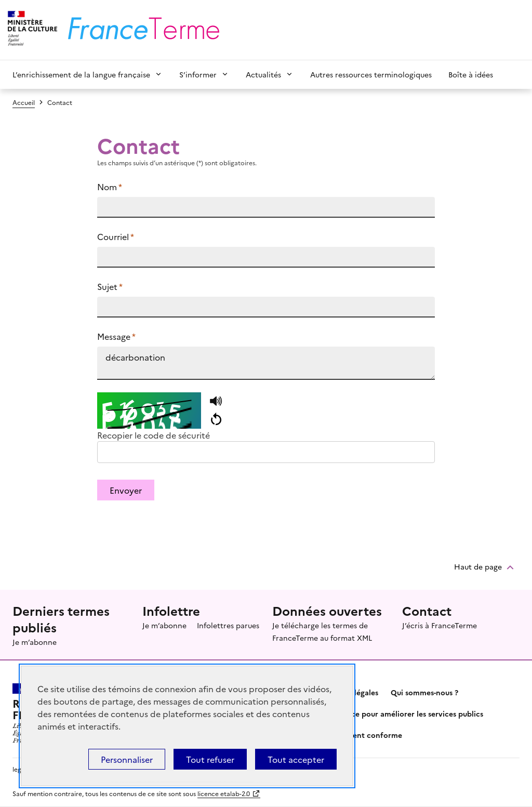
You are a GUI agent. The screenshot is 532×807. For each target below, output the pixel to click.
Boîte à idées (471, 74)
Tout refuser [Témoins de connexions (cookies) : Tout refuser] (210, 759)
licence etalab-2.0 (224, 793)
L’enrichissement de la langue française (81, 74)
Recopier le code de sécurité (154, 435)
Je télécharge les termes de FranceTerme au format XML (322, 631)
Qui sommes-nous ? (424, 692)
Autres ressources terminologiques (371, 74)
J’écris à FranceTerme (440, 625)
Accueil (24, 102)
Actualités (263, 74)
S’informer (198, 74)
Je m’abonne (35, 642)
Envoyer (126, 490)
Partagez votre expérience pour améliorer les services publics (375, 713)
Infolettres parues (228, 625)
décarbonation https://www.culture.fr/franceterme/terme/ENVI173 (266, 363)
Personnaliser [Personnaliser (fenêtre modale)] (127, 759)
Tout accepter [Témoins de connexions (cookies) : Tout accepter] (296, 759)
